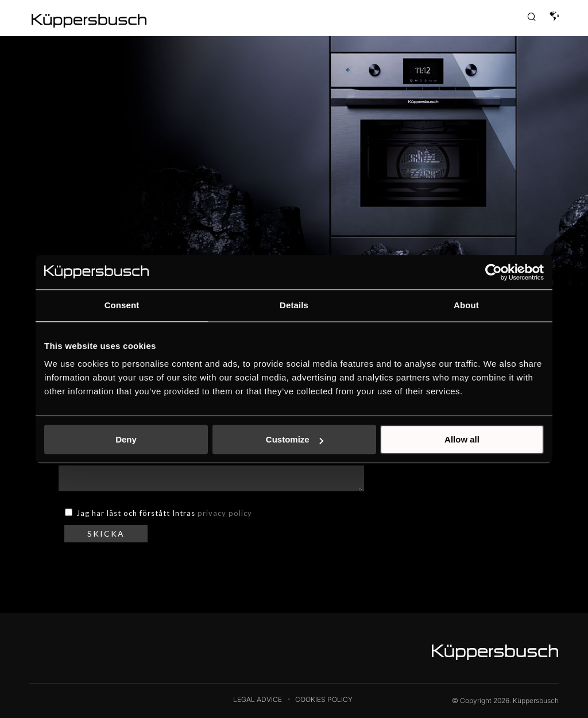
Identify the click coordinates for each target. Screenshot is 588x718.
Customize (295, 439)
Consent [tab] (122, 305)
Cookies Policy (324, 699)
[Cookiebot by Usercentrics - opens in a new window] (494, 272)
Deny (126, 439)
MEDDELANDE (211, 474)
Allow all (462, 439)
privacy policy (225, 513)
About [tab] (466, 305)
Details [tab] (294, 305)
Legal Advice (258, 699)
